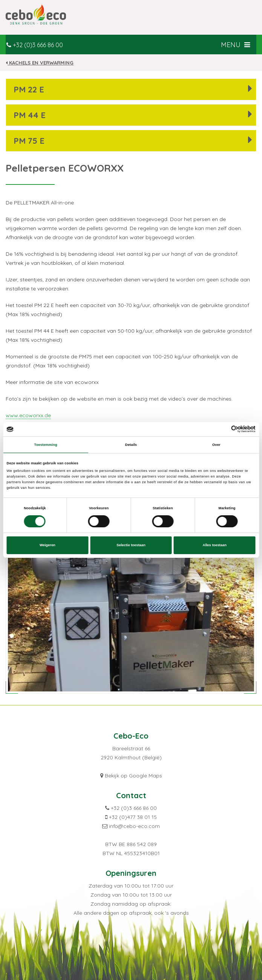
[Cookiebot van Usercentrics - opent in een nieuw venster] (223, 429)
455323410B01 (142, 853)
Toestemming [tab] (46, 445)
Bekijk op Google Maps (133, 776)
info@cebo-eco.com (134, 826)
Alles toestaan (214, 545)
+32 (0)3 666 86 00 (38, 45)
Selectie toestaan (131, 545)
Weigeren (47, 545)
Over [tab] (216, 445)
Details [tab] (131, 445)
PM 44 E (30, 115)
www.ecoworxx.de (28, 415)
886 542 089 (142, 844)
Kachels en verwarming (40, 63)
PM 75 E (29, 141)
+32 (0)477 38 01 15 (133, 817)
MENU (236, 45)
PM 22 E (29, 89)
